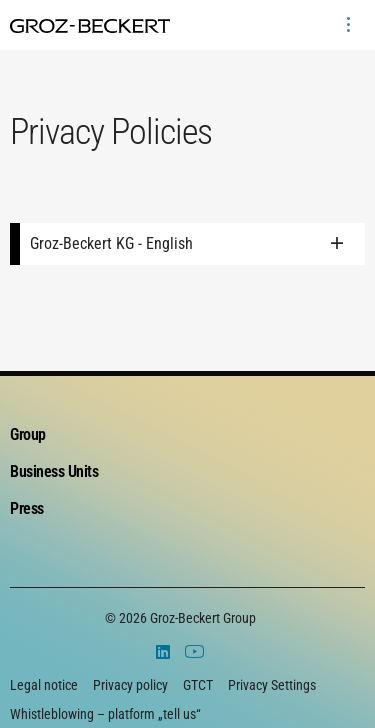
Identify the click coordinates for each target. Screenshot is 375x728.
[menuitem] (348, 25)
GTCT (198, 685)
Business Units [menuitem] (54, 471)
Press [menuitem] (27, 508)
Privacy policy (130, 685)
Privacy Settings (272, 685)
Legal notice (44, 685)
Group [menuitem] (28, 434)
